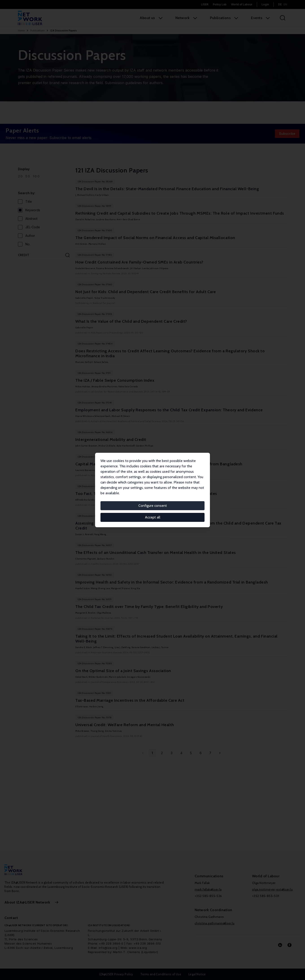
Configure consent (153, 506)
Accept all (153, 517)
